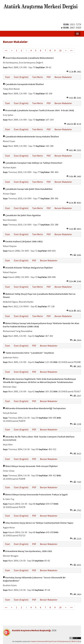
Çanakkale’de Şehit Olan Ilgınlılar (22, 215)
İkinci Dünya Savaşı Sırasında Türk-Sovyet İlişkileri (30, 466)
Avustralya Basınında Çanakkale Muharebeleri (28, 58)
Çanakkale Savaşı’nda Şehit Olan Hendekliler (28, 189)
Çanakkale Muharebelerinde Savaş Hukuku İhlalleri (31, 136)
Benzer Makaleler (63, 77)
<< (6, 50)
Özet (8, 77)
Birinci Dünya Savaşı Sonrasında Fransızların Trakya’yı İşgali (35, 494)
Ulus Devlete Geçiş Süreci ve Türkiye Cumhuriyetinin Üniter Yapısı (38, 523)
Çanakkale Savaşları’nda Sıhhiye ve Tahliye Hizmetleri (32, 163)
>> (71, 50)
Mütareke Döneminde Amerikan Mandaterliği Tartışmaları (34, 408)
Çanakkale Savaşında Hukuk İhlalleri (23, 84)
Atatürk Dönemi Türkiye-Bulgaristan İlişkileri (28, 268)
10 (60, 50)
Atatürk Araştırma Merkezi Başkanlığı (31, 630)
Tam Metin (37, 77)
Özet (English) (21, 77)
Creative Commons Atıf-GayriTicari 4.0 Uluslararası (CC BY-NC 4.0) (55, 641)
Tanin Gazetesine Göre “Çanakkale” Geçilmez (28, 353)
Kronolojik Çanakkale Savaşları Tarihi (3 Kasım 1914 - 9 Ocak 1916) (38, 110)
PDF (49, 77)
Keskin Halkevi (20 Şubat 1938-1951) (23, 241)
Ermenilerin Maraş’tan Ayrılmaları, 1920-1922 (27, 551)
